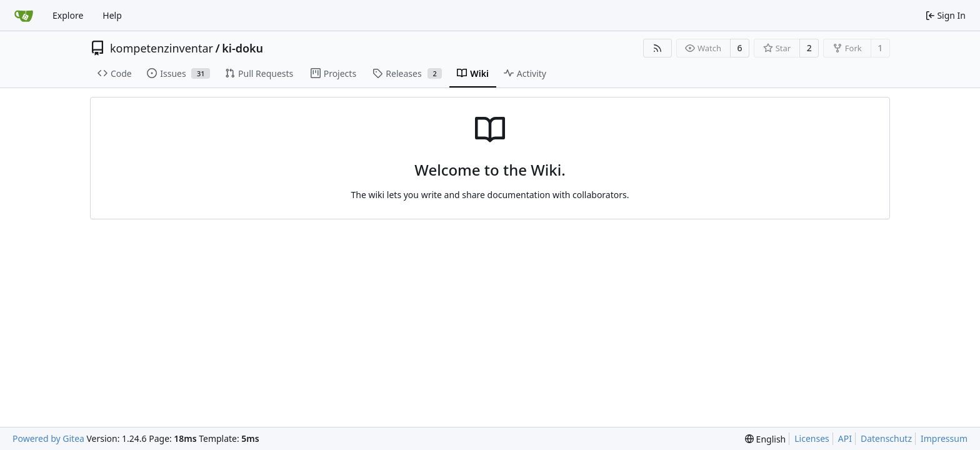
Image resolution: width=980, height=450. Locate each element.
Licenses (812, 438)
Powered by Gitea (48, 438)
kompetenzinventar (162, 48)
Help (112, 15)
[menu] (765, 439)
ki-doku (242, 48)
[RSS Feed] (657, 48)
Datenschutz (886, 438)
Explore (68, 15)
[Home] (24, 16)
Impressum (944, 438)
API (845, 438)
